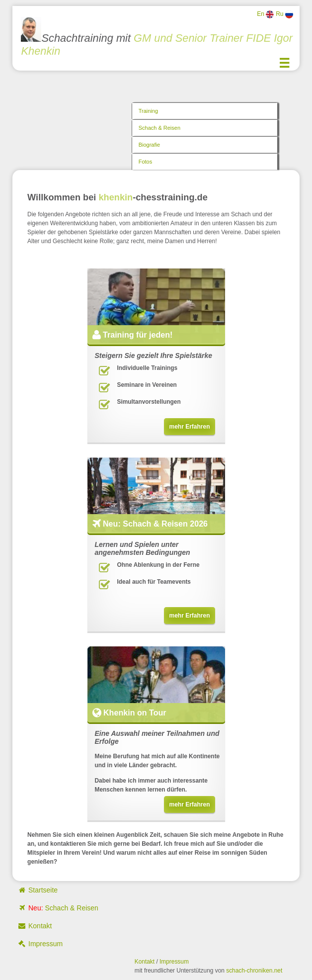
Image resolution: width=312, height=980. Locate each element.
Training (148, 111)
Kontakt (35, 926)
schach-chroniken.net (254, 971)
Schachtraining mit (156, 37)
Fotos (146, 162)
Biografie (149, 145)
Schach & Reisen (159, 128)
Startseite (38, 890)
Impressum (40, 944)
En (265, 14)
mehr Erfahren (189, 427)
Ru (284, 14)
